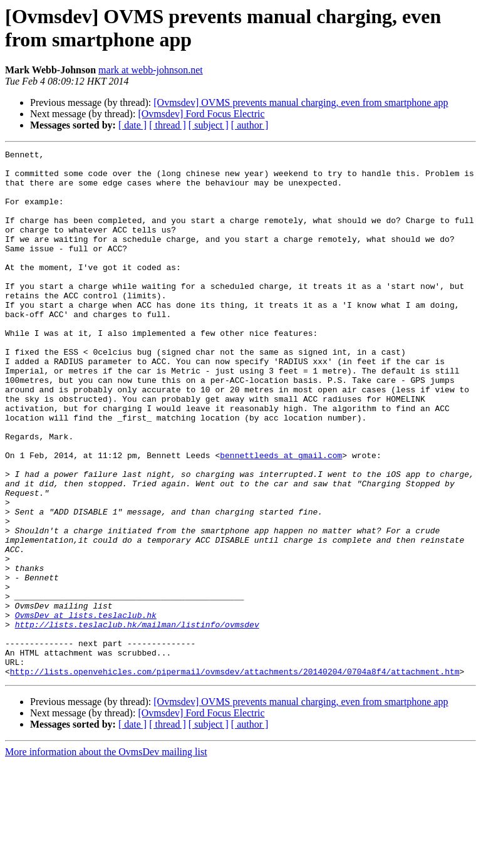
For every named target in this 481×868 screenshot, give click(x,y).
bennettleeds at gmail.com (281, 517)
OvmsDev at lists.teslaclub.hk (86, 709)
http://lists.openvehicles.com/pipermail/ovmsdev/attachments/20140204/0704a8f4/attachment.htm (235, 776)
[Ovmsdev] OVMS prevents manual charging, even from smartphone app (301, 102)
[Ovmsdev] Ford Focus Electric (201, 114)
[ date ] (132, 125)
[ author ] (250, 125)
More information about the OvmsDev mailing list (106, 857)
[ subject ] (209, 125)
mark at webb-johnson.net (151, 70)
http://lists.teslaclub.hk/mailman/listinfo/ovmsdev (137, 720)
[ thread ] (168, 125)
